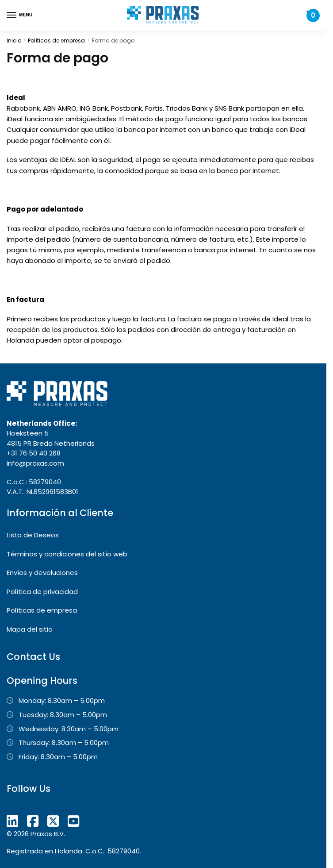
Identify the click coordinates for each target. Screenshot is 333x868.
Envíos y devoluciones (42, 573)
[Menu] (20, 15)
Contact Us (33, 657)
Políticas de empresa (56, 41)
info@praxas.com (35, 463)
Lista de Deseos (33, 535)
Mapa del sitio (30, 629)
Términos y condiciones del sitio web (67, 554)
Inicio (14, 41)
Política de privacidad (42, 592)
